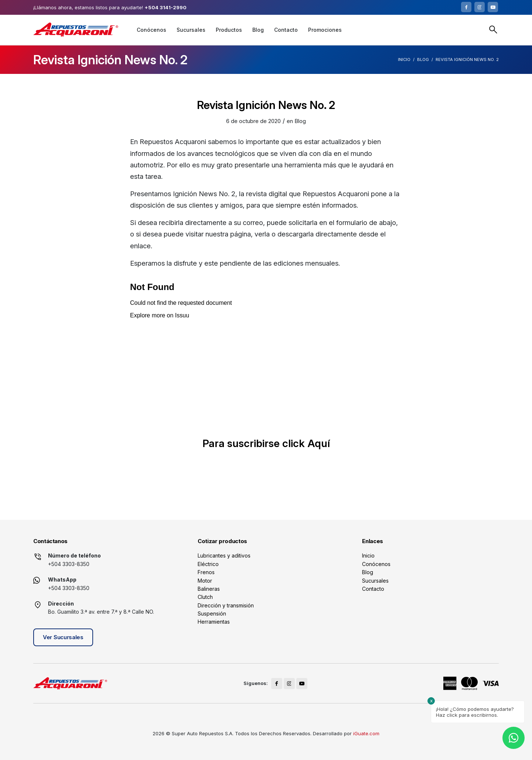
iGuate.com (366, 733)
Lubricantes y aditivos (224, 555)
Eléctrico (208, 564)
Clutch (205, 597)
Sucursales (375, 581)
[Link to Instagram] (480, 7)
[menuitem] (151, 30)
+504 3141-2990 (166, 7)
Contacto (373, 589)
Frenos (206, 572)
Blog (423, 59)
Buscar (493, 30)
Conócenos (376, 564)
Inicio (404, 59)
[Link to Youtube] (493, 7)
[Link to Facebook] (466, 7)
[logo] (76, 30)
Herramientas (214, 622)
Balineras (209, 589)
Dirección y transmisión (226, 605)
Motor (205, 581)
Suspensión (212, 614)
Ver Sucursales (63, 637)
